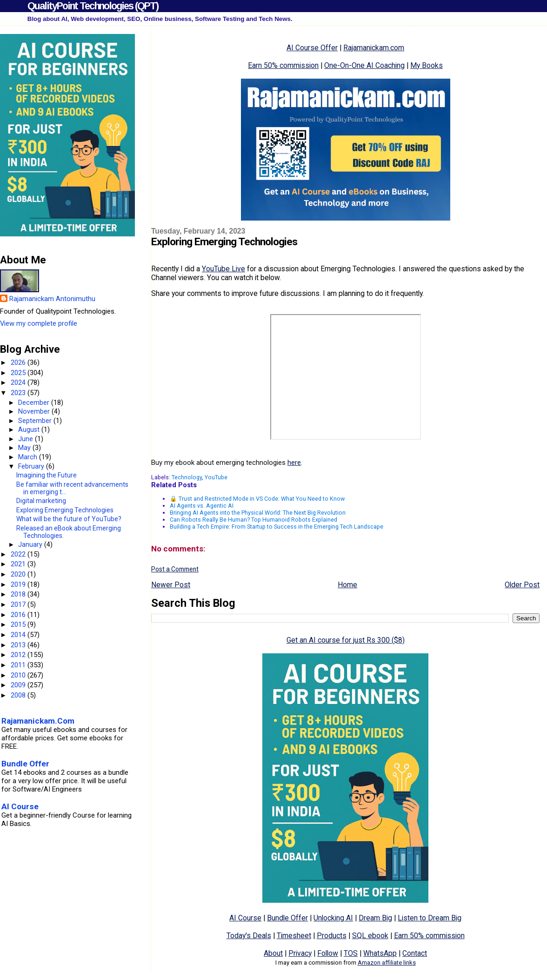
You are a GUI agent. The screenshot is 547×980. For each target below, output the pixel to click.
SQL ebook (370, 936)
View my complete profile (39, 323)
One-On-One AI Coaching (364, 65)
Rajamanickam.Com (38, 721)
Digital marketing (41, 501)
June (27, 439)
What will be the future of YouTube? (69, 519)
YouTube (216, 477)
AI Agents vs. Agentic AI (202, 506)
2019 (19, 584)
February (32, 466)
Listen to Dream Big (430, 918)
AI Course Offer (312, 48)
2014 (19, 635)
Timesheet (294, 936)
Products (332, 936)
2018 (19, 594)
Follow (328, 953)
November (35, 411)
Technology (187, 477)
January (31, 544)
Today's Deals (249, 936)
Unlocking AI (333, 918)
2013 (19, 645)
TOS (351, 953)
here (294, 463)
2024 (19, 383)
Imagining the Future (47, 475)
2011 (19, 665)
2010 (19, 675)
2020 (19, 574)
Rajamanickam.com (374, 48)
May (25, 448)
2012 (19, 655)
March (29, 457)
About (273, 953)
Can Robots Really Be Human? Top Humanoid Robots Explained (253, 520)
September (36, 421)
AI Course (245, 918)
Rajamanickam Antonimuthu (52, 299)
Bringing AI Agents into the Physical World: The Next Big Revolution (258, 513)
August (30, 430)
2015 (19, 624)
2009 (19, 685)
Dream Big (375, 918)
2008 (19, 695)
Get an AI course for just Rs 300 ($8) (346, 640)
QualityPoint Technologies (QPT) (93, 6)
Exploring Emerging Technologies (65, 510)
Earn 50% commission (283, 65)
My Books (427, 65)
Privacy (300, 953)
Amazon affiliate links (387, 963)
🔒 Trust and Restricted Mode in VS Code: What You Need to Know (257, 499)
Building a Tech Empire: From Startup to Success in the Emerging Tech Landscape (277, 527)
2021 (19, 564)
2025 (19, 373)
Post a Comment (175, 569)
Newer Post (171, 585)
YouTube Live (223, 269)
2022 (19, 554)
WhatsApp (380, 953)
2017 (19, 604)
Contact (415, 953)
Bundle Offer (287, 918)
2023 (19, 393)
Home (347, 585)
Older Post (522, 585)
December (35, 403)
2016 (19, 615)
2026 (19, 362)
